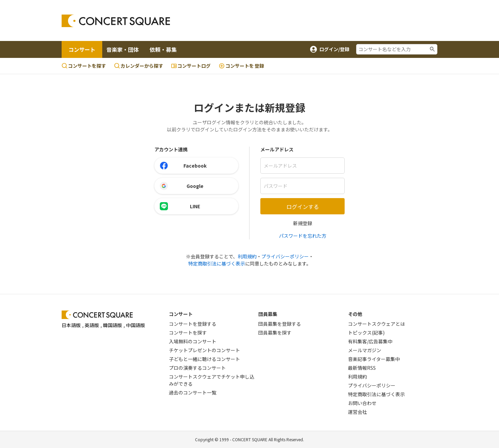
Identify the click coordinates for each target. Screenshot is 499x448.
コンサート (82, 49)
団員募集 (268, 314)
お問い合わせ (362, 403)
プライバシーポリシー (285, 256)
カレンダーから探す (139, 66)
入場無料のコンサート (193, 341)
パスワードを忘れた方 (303, 236)
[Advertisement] (304, 21)
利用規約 (247, 256)
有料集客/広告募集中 (370, 341)
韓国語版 (112, 325)
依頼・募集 (163, 49)
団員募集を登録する (280, 324)
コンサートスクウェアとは (376, 324)
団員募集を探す (275, 333)
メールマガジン (365, 350)
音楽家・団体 (123, 49)
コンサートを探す (84, 66)
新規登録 (303, 223)
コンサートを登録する (193, 324)
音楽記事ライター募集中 (374, 359)
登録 (241, 66)
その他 (355, 314)
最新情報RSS (362, 368)
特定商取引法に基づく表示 (217, 263)
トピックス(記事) (366, 333)
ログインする (303, 207)
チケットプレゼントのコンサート (204, 350)
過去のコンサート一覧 (193, 392)
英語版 (92, 325)
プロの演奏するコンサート (197, 368)
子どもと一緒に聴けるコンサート (204, 359)
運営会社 (357, 412)
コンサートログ (191, 66)
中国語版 (135, 325)
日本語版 (71, 325)
